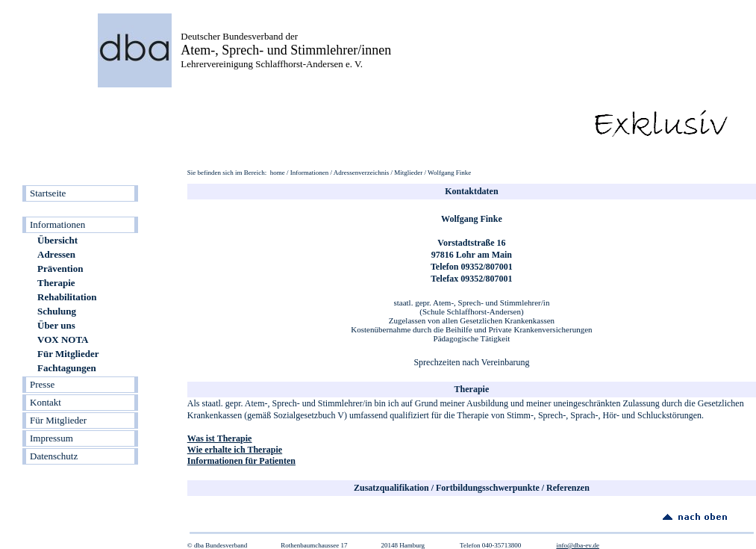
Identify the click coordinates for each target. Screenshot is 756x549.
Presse (42, 384)
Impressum (51, 438)
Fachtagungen (67, 368)
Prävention (60, 269)
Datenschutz (54, 456)
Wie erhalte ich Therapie (235, 450)
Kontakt (46, 402)
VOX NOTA (63, 339)
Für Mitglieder (68, 354)
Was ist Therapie (219, 438)
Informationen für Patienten (241, 461)
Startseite (48, 193)
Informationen (57, 224)
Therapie (56, 283)
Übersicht (57, 240)
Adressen (56, 254)
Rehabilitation (67, 297)
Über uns (56, 325)
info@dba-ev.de (577, 545)
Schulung (57, 311)
